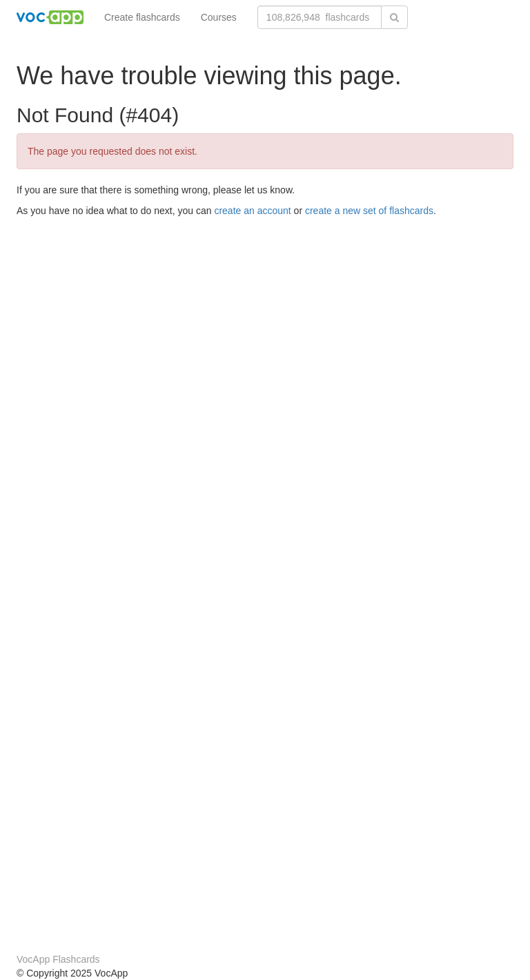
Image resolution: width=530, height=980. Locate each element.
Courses (219, 17)
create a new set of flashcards (369, 211)
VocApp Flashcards (58, 959)
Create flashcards (142, 17)
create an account (252, 211)
